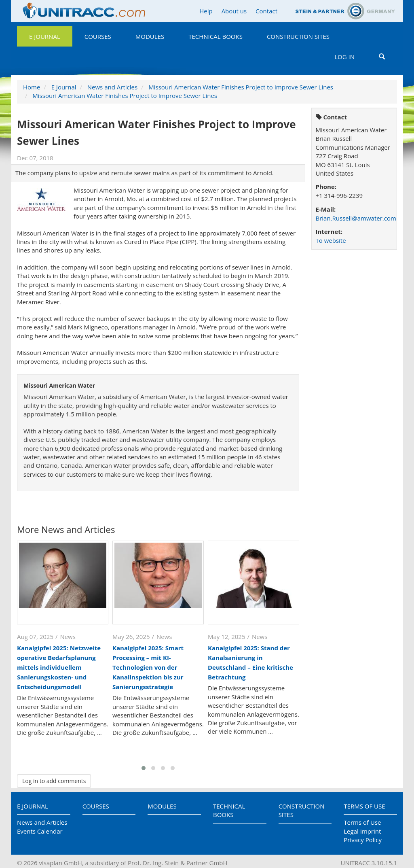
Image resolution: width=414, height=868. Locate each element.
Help (206, 11)
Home (32, 87)
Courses (98, 36)
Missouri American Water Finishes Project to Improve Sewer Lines (241, 87)
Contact (266, 11)
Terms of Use (364, 806)
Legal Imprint (362, 831)
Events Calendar (40, 831)
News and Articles (112, 87)
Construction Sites (298, 36)
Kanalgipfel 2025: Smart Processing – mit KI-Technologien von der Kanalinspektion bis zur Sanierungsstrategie (148, 667)
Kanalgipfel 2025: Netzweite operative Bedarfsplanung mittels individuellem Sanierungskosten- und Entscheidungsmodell (59, 667)
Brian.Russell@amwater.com (356, 218)
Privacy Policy (363, 840)
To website (331, 240)
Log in (344, 57)
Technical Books (215, 36)
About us (234, 11)
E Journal (45, 36)
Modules (150, 36)
